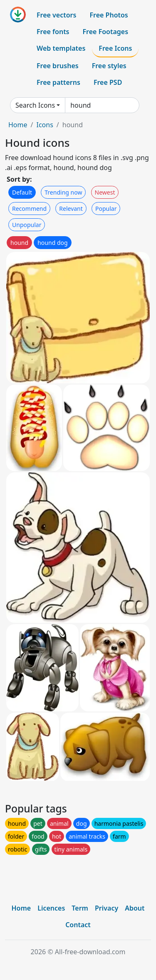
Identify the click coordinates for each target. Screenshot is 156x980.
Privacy (106, 908)
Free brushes (58, 66)
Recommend (29, 209)
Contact (78, 925)
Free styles (109, 66)
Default (22, 192)
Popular (106, 209)
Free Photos (109, 15)
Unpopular (27, 225)
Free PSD (108, 82)
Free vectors (56, 15)
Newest (105, 192)
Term (80, 908)
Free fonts (53, 32)
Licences (51, 908)
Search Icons (35, 105)
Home (18, 125)
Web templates (61, 48)
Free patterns (58, 82)
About (135, 908)
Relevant (71, 209)
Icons (45, 125)
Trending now (63, 192)
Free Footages (106, 32)
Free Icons (115, 48)
